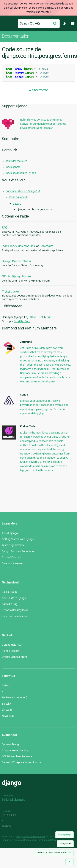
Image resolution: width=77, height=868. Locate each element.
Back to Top (39, 90)
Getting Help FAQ (12, 645)
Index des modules (23, 246)
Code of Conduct (12, 557)
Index (5, 246)
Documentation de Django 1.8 (23, 191)
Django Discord (11, 651)
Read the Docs (22, 321)
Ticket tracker (11, 292)
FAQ (5, 228)
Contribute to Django (14, 598)
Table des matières (16, 161)
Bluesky (6, 704)
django (17, 203)
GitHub (6, 685)
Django (5, 24)
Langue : (65, 844)
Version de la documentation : (54, 853)
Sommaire (46, 246)
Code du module (19, 197)
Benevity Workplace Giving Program (22, 762)
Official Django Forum (16, 276)
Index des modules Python (21, 173)
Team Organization (13, 545)
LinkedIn (7, 710)
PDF (41, 317)
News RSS (8, 716)
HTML (34, 317)
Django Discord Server (16, 261)
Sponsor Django (11, 744)
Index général (13, 167)
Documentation (16, 36)
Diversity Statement (13, 563)
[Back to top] (70, 862)
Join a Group (9, 592)
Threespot (11, 815)
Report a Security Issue (15, 610)
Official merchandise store (17, 756)
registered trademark (24, 840)
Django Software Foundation (19, 551)
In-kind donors (14, 799)
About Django (10, 533)
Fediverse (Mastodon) (15, 697)
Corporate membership (15, 750)
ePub (48, 317)
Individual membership (15, 616)
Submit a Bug (10, 604)
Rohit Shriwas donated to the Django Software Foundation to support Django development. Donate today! (43, 124)
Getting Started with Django (18, 539)
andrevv (11, 826)
